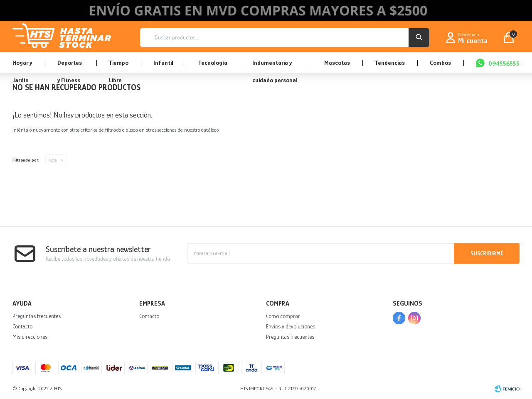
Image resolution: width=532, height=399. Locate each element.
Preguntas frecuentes (37, 316)
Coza (53, 160)
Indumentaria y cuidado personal (275, 66)
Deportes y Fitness (70, 66)
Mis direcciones (30, 337)
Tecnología (213, 62)
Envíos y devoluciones (291, 326)
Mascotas (337, 62)
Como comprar (283, 316)
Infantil (163, 62)
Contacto (22, 326)
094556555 (504, 63)
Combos (440, 62)
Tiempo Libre (119, 66)
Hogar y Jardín (22, 66)
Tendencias (390, 62)
